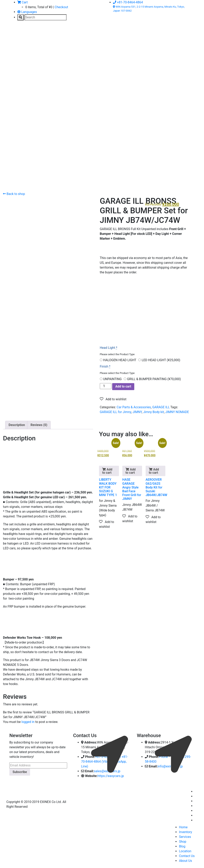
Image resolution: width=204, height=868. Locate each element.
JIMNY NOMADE (177, 412)
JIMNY (137, 412)
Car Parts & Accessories (134, 407)
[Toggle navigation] (15, 33)
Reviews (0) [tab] (39, 425)
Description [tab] (17, 425)
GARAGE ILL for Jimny (115, 412)
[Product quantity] (106, 386)
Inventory (185, 832)
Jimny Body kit (154, 412)
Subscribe (20, 772)
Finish (105, 366)
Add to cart (123, 386)
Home (183, 827)
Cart (23, 2)
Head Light (109, 348)
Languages (27, 12)
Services (185, 837)
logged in (28, 722)
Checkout (61, 7)
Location (185, 851)
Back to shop (14, 194)
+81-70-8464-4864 (128, 2)
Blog (182, 846)
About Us (185, 861)
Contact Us (187, 856)
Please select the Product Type (117, 354)
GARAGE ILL (161, 407)
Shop (182, 842)
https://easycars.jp (111, 776)
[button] (113, 399)
